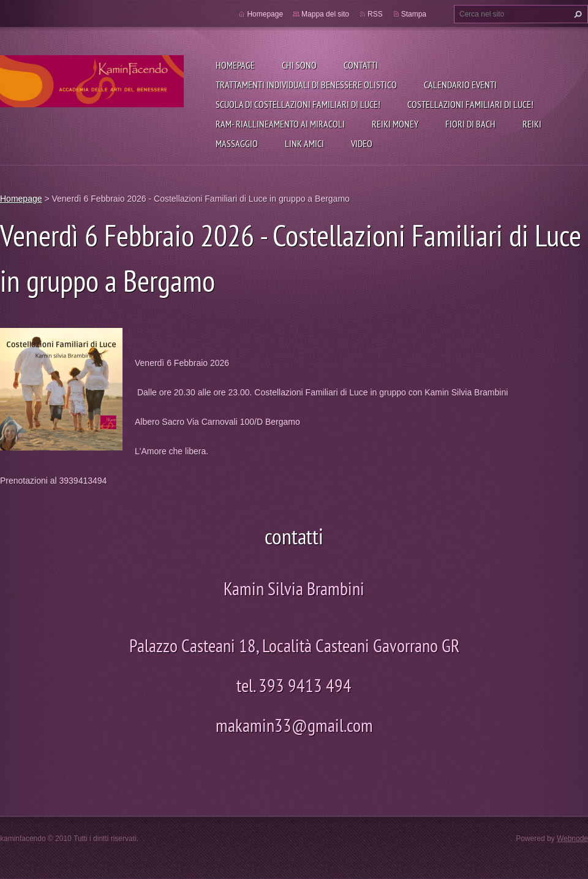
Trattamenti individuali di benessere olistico (306, 85)
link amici (304, 143)
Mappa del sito (325, 14)
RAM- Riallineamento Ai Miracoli (280, 124)
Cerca (576, 14)
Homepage (235, 65)
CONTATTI (361, 65)
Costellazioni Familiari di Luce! (470, 104)
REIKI (532, 124)
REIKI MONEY (395, 124)
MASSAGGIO (237, 143)
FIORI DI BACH (470, 124)
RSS (375, 14)
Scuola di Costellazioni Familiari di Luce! (298, 104)
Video (362, 143)
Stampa (414, 14)
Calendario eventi (460, 85)
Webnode (572, 839)
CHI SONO (299, 65)
